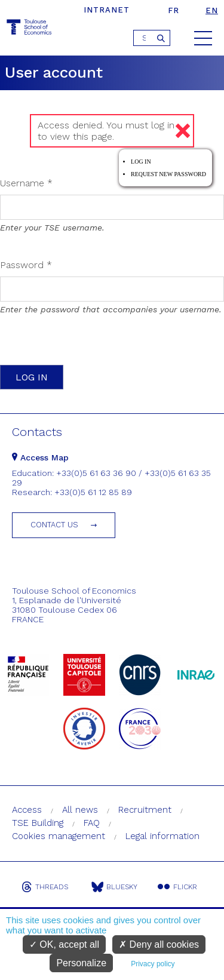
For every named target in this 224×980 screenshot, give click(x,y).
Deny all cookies (159, 944)
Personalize (81, 963)
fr (174, 10)
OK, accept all (64, 944)
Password (26, 265)
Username (26, 183)
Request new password (168, 174)
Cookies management (59, 836)
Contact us (54, 525)
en (212, 10)
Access (27, 810)
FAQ (92, 823)
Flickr (177, 887)
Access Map (40, 457)
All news (80, 810)
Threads (45, 887)
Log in (141, 162)
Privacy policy (153, 964)
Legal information (162, 836)
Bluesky (114, 887)
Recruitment (145, 810)
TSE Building (38, 823)
